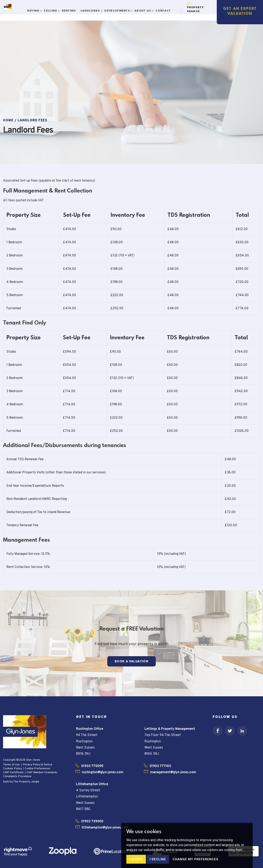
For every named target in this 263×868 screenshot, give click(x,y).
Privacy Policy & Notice (37, 765)
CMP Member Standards (42, 772)
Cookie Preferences (37, 769)
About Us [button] (146, 9)
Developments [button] (121, 9)
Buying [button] (37, 9)
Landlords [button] (94, 9)
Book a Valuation (131, 662)
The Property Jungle (26, 782)
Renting (72, 9)
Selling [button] (54, 9)
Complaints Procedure (17, 776)
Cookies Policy (12, 769)
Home (8, 121)
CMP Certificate (13, 772)
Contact (167, 9)
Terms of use (11, 765)
